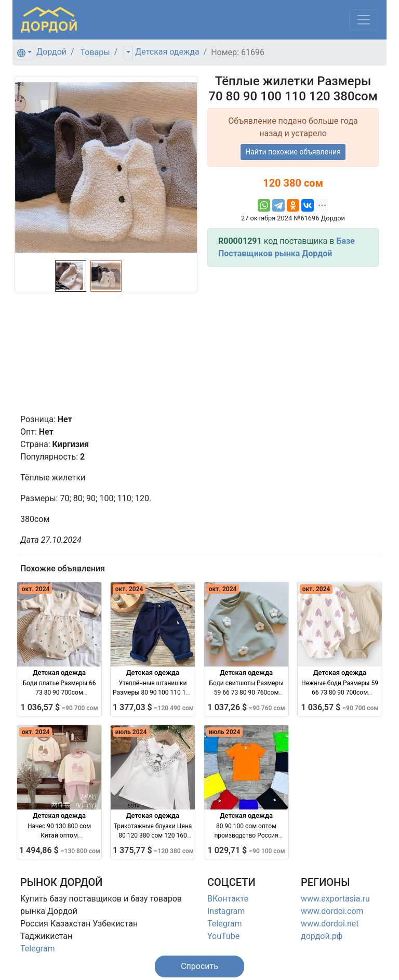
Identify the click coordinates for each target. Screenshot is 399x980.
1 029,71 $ (247, 850)
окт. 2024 (36, 589)
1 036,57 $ (59, 707)
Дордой (51, 52)
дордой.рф (322, 936)
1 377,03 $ (153, 707)
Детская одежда (167, 52)
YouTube (223, 936)
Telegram (37, 949)
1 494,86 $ (60, 850)
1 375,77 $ (153, 850)
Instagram (226, 911)
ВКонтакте (228, 899)
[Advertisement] (293, 340)
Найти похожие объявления (293, 152)
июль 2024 (131, 732)
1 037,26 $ (247, 707)
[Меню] (364, 20)
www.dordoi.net (330, 924)
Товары (95, 52)
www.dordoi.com (332, 911)
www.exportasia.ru (335, 899)
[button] (199, 966)
